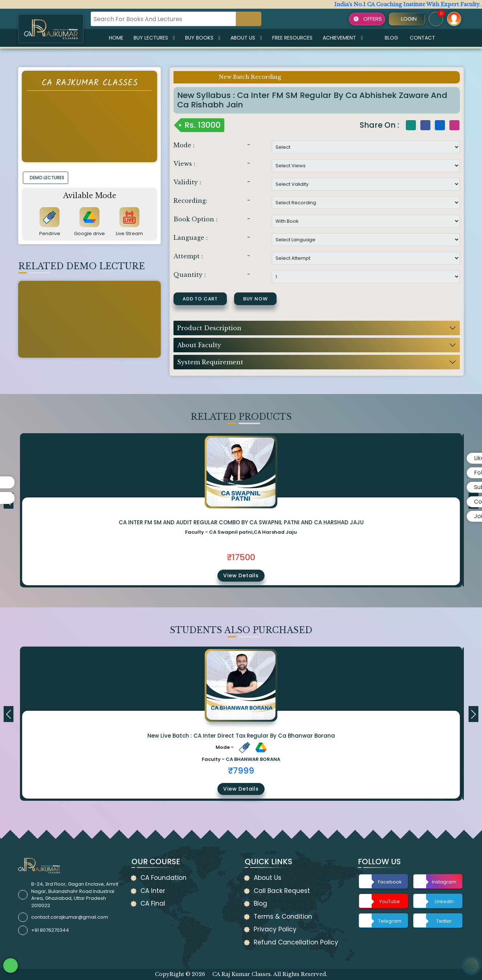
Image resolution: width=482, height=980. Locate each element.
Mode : (184, 145)
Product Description (209, 328)
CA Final (153, 903)
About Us (246, 38)
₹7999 (241, 771)
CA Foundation (164, 878)
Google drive (89, 233)
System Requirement (210, 362)
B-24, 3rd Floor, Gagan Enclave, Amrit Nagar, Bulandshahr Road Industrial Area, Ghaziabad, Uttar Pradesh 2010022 (75, 895)
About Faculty (199, 345)
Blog (391, 38)
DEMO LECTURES (47, 178)
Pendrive (50, 233)
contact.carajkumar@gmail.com (70, 917)
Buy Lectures (154, 38)
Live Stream (129, 233)
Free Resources (292, 38)
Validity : (187, 182)
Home (116, 38)
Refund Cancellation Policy (296, 942)
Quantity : (190, 275)
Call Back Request (282, 891)
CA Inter (153, 891)
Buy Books (203, 38)
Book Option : (195, 219)
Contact (422, 38)
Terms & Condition (283, 917)
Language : (191, 238)
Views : (184, 164)
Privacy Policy (275, 929)
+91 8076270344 (50, 930)
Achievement (343, 38)
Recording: (190, 201)
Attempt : (188, 256)
